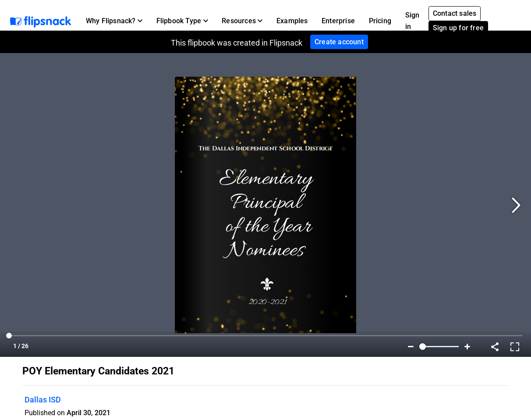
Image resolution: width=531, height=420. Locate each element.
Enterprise (338, 21)
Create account (339, 42)
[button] (114, 21)
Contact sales (455, 13)
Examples (292, 21)
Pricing (380, 21)
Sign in (412, 21)
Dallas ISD (43, 400)
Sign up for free (458, 28)
